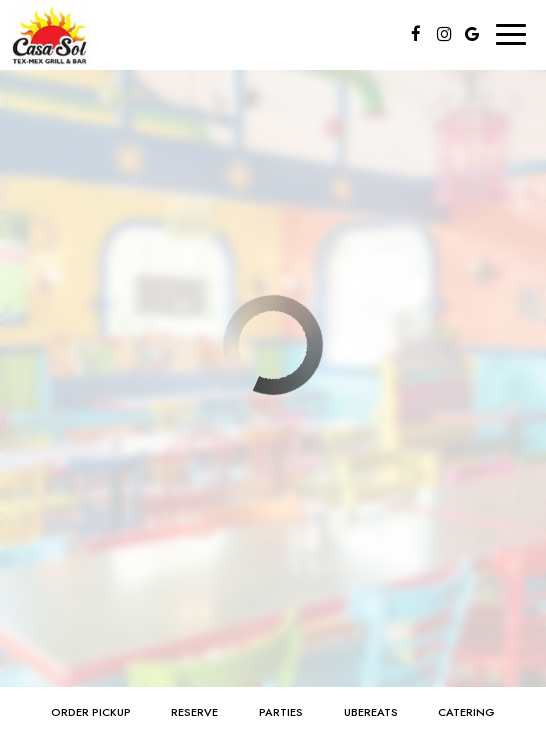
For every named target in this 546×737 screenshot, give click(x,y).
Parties (281, 712)
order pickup (91, 712)
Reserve (194, 712)
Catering (466, 712)
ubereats (371, 712)
